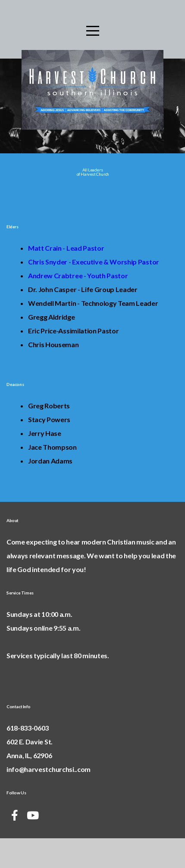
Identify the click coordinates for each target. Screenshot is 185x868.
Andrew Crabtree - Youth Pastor (78, 303)
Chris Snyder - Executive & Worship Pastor (94, 289)
